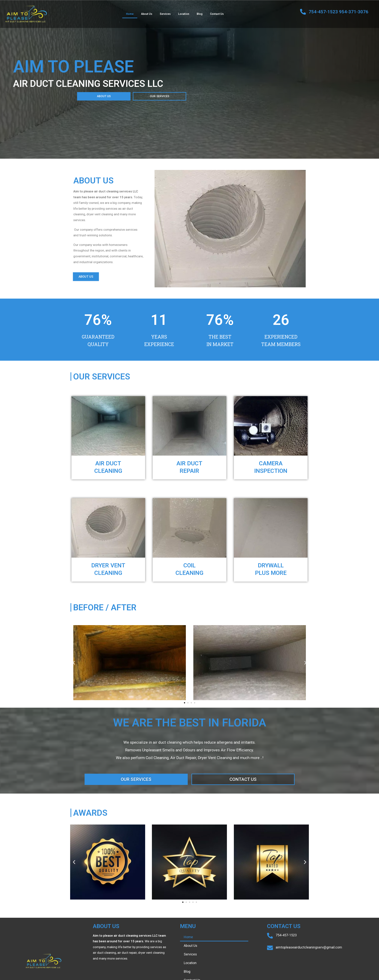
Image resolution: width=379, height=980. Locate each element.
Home (130, 14)
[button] (70, 96)
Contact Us (217, 14)
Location (184, 14)
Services (165, 14)
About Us (147, 14)
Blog (200, 14)
